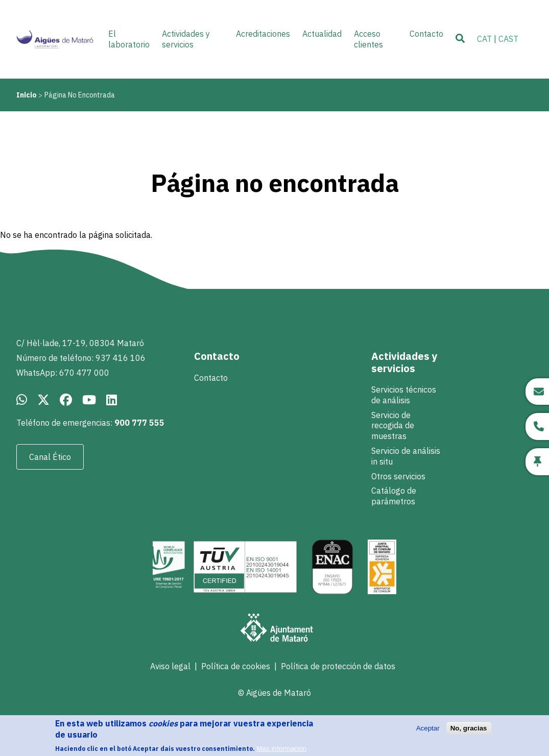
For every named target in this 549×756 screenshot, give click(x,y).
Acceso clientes (368, 39)
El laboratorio (129, 39)
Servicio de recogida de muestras (393, 426)
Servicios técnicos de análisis (404, 395)
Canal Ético (50, 457)
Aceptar (428, 732)
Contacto (211, 378)
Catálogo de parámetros (394, 496)
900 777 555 (139, 423)
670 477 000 (84, 373)
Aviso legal (170, 666)
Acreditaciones (263, 34)
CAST (508, 39)
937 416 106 (121, 358)
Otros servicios (398, 476)
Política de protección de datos (338, 666)
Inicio (27, 95)
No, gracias (469, 732)
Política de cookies (236, 666)
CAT (484, 39)
